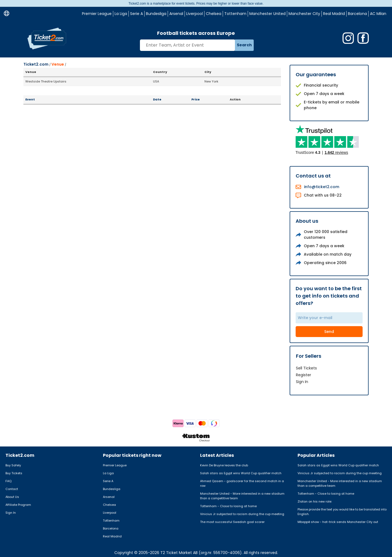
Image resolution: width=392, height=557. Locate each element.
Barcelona (357, 14)
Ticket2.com (36, 64)
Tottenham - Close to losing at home (228, 506)
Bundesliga (156, 14)
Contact (12, 489)
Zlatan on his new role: (315, 501)
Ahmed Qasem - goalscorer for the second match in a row (242, 483)
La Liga (121, 14)
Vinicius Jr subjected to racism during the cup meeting (242, 514)
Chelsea (214, 14)
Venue (58, 64)
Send (329, 332)
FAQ (8, 481)
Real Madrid (334, 14)
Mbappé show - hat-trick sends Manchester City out (338, 522)
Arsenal (176, 14)
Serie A (137, 14)
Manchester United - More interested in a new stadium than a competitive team (242, 496)
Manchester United (267, 14)
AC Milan (378, 14)
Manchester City (304, 14)
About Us (12, 497)
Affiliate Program (18, 505)
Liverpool (195, 14)
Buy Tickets (14, 473)
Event (30, 99)
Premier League (97, 14)
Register (304, 375)
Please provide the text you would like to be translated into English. (342, 512)
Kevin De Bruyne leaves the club (224, 465)
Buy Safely (13, 465)
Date (157, 99)
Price (196, 99)
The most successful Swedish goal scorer (232, 522)
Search (244, 45)
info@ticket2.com (322, 187)
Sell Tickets (306, 368)
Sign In (302, 382)
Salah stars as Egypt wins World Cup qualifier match (241, 473)
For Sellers (309, 356)
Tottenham (235, 14)
